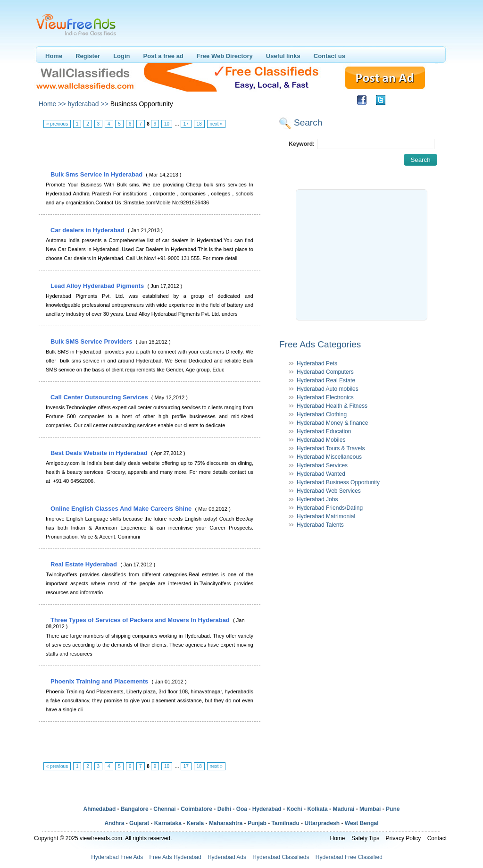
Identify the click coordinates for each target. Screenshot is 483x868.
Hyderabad (267, 809)
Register (88, 56)
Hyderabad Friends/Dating (330, 508)
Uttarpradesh (322, 823)
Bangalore (135, 809)
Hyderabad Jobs (317, 499)
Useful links (283, 56)
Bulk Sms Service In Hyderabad (97, 174)
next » (216, 124)
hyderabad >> (88, 104)
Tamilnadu (286, 823)
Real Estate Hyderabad (85, 564)
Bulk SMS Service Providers (92, 341)
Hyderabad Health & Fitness (332, 406)
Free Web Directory (225, 56)
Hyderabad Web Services (329, 491)
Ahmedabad (100, 809)
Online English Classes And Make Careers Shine (122, 509)
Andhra (114, 823)
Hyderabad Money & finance (332, 423)
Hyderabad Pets (317, 363)
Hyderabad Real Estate (326, 380)
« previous (57, 124)
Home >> (52, 104)
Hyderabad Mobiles (321, 440)
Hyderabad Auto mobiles (328, 389)
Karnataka (168, 823)
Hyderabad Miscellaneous (329, 457)
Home (54, 56)
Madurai (343, 809)
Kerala (196, 823)
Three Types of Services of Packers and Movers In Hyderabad (141, 620)
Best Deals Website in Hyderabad (100, 453)
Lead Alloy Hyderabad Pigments (98, 286)
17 (186, 124)
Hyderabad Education (324, 431)
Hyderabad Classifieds (281, 857)
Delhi (224, 809)
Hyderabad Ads (227, 857)
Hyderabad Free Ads (117, 857)
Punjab (257, 823)
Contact (437, 838)
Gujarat (139, 823)
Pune (393, 809)
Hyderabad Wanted (321, 474)
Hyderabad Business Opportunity (338, 482)
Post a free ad (163, 56)
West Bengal (362, 823)
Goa (242, 809)
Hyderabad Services (322, 465)
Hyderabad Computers (325, 372)
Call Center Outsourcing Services (100, 397)
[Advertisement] (149, 150)
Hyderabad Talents (320, 525)
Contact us (329, 56)
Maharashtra (226, 823)
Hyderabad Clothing (322, 414)
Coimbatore (196, 809)
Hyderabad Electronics (325, 397)
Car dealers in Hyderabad (88, 230)
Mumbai (370, 809)
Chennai (164, 809)
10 (167, 124)
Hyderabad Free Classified (349, 857)
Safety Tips (365, 838)
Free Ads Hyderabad (175, 857)
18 (199, 124)
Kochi (294, 809)
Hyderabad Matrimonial (326, 516)
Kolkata (317, 809)
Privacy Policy (404, 838)
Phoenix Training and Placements (100, 681)
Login (121, 56)
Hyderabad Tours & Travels (331, 448)
